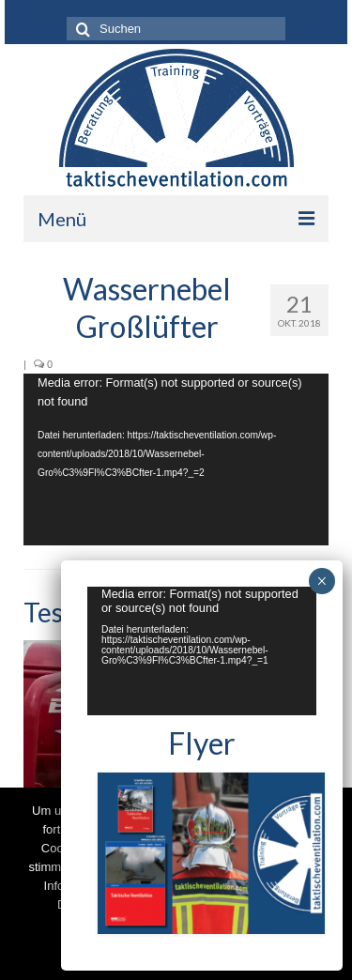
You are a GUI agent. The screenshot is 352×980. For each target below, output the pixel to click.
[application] (176, 459)
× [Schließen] (321, 581)
